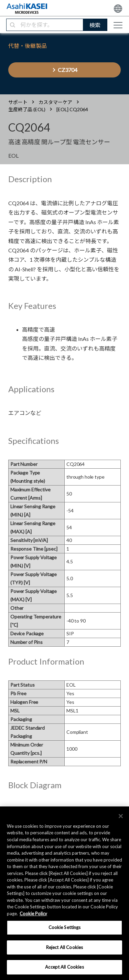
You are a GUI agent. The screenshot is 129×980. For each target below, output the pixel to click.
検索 (95, 25)
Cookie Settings (65, 927)
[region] (64, 893)
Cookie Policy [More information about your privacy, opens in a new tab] (33, 914)
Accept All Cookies (64, 967)
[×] (121, 816)
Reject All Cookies (64, 947)
